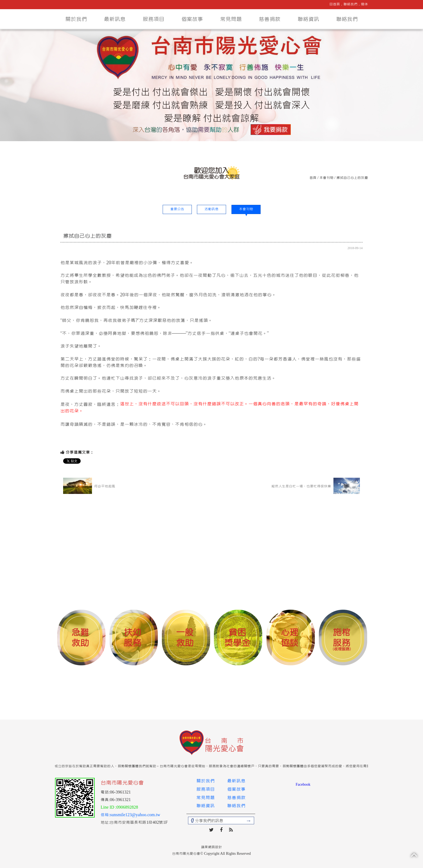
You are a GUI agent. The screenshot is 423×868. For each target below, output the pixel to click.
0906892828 (127, 807)
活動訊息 (211, 209)
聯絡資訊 (308, 19)
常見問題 (231, 19)
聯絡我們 (350, 4)
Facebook (303, 785)
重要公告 (177, 209)
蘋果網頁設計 (211, 847)
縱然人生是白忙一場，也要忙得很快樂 (316, 486)
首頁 (313, 178)
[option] (81, 638)
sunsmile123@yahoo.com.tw (135, 815)
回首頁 (335, 4)
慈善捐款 (270, 19)
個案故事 (192, 19)
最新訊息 (115, 19)
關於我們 (76, 19)
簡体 (364, 4)
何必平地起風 (89, 486)
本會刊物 (326, 178)
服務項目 (153, 19)
